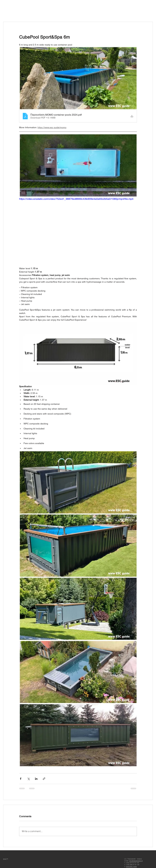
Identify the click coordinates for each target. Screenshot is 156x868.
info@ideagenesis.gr (136, 861)
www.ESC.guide (131, 867)
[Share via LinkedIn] (36, 779)
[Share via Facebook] (21, 779)
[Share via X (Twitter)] (28, 779)
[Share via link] (44, 779)
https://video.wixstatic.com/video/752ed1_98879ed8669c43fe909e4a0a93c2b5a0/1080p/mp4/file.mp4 (76, 199)
